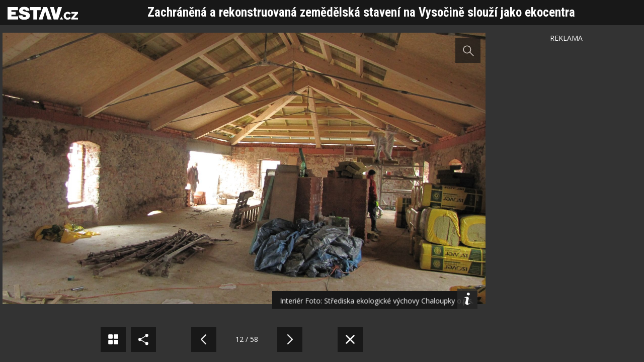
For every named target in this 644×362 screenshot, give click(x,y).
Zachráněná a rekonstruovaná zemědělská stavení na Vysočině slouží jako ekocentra (361, 12)
